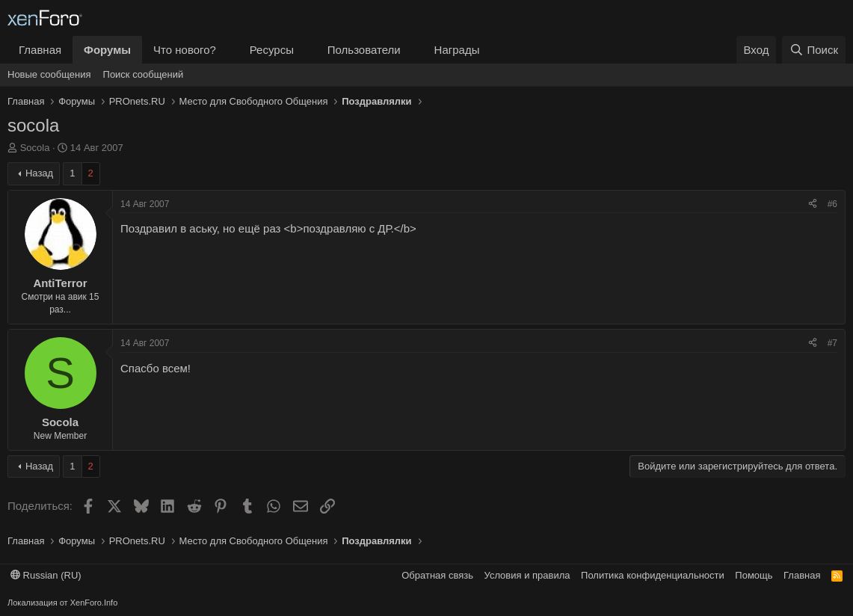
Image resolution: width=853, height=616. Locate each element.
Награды (457, 50)
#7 (832, 343)
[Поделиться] (813, 204)
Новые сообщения (49, 74)
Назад (39, 173)
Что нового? (185, 50)
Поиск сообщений (144, 74)
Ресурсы (272, 50)
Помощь (754, 575)
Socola (35, 148)
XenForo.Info (94, 603)
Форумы (107, 50)
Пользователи (364, 50)
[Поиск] (814, 50)
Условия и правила (527, 575)
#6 (832, 204)
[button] (228, 50)
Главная (40, 50)
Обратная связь (437, 575)
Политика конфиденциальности (653, 575)
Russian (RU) (46, 575)
